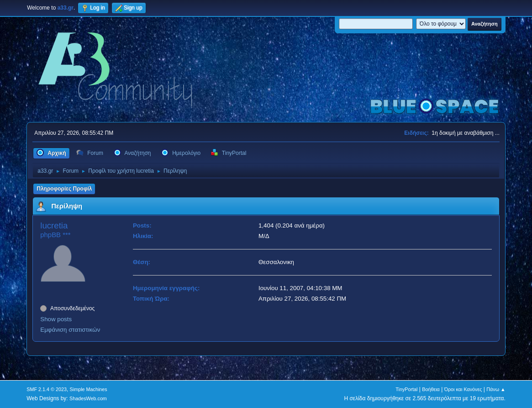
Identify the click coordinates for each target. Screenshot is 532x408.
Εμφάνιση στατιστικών (70, 330)
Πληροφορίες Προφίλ (64, 189)
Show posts (56, 319)
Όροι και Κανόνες (463, 389)
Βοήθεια (431, 389)
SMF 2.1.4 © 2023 (47, 389)
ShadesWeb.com (88, 398)
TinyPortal (406, 389)
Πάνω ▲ (496, 389)
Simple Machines (89, 389)
